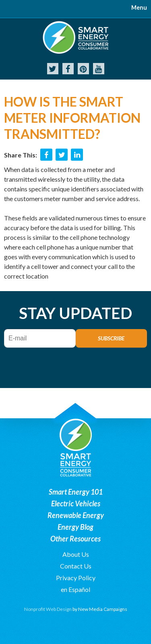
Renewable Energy (76, 515)
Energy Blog (75, 527)
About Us (76, 554)
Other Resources (75, 539)
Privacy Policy (76, 578)
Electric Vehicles (76, 503)
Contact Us (76, 566)
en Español (75, 589)
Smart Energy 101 (76, 492)
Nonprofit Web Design (48, 609)
